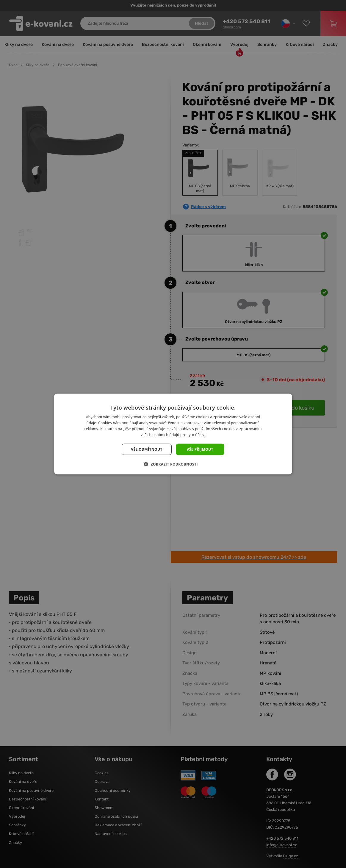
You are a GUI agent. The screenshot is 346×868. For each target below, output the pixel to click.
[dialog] (173, 434)
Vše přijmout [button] (200, 449)
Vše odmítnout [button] (147, 449)
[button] (173, 464)
